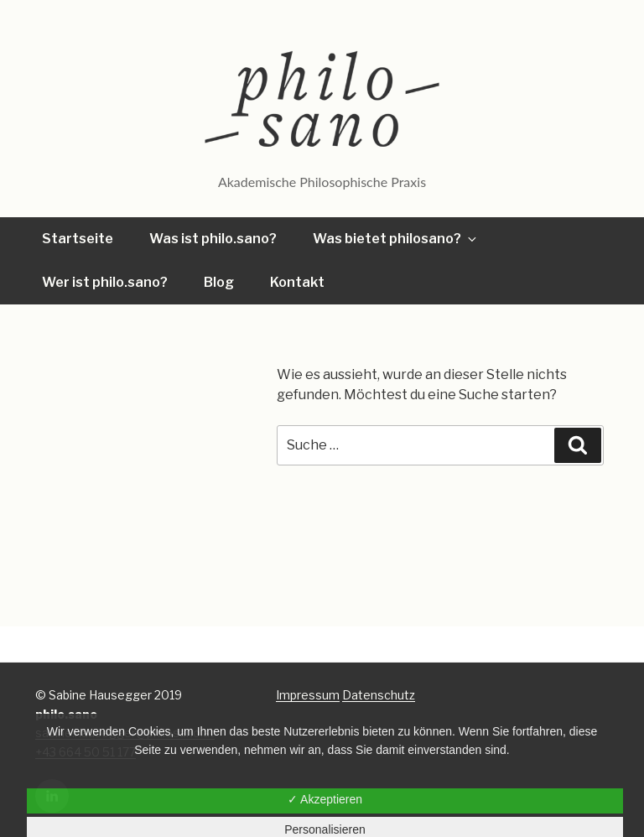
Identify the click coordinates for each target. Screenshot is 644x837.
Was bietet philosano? (396, 239)
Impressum (308, 695)
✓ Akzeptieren (325, 799)
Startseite (78, 239)
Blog (219, 282)
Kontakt (297, 282)
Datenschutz (379, 695)
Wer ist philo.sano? (105, 282)
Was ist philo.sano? (213, 239)
